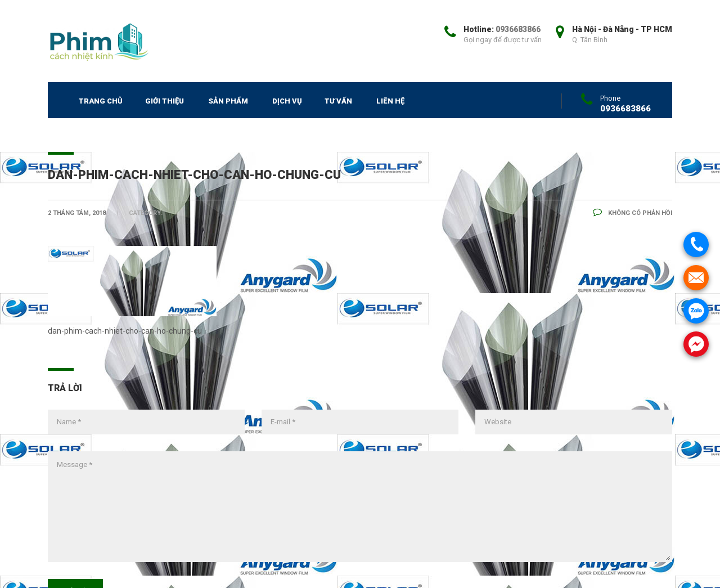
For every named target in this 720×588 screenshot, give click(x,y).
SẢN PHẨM (228, 101)
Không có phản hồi (633, 213)
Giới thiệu (165, 101)
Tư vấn (338, 101)
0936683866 (518, 29)
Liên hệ (390, 101)
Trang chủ (101, 101)
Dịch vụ (287, 101)
